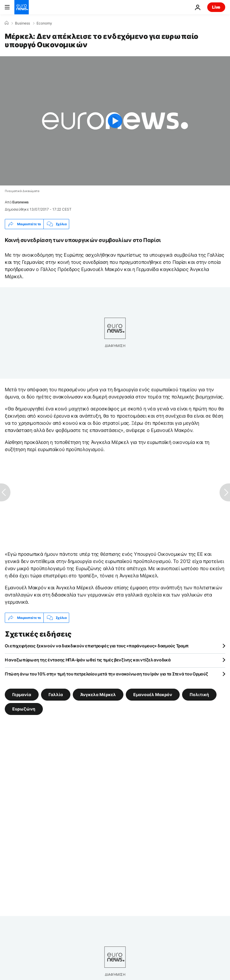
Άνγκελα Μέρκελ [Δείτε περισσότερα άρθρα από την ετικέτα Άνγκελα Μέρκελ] (98, 694)
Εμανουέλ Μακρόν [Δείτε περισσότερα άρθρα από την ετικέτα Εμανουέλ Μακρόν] (153, 694)
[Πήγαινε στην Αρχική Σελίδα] (22, 7)
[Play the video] (115, 121)
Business (22, 23)
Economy (44, 23)
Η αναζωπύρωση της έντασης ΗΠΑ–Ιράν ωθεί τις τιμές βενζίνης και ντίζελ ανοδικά (88, 660)
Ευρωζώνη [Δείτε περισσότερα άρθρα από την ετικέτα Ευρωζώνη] (24, 709)
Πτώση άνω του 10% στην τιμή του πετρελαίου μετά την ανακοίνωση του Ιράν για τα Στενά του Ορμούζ (106, 674)
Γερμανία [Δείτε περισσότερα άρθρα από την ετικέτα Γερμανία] (22, 694)
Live (216, 7)
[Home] (7, 23)
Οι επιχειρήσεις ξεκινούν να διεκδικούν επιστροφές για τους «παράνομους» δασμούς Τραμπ (97, 646)
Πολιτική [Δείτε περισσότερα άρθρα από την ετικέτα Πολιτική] (199, 694)
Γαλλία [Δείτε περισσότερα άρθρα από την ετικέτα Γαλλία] (56, 694)
